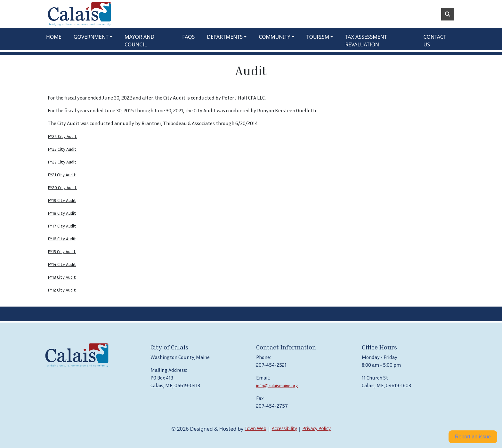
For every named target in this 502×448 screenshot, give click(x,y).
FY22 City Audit (62, 162)
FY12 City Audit (62, 290)
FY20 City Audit (62, 187)
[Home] (79, 14)
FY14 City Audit (62, 264)
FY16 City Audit (62, 239)
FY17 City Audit (62, 226)
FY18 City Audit (62, 213)
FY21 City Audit (62, 175)
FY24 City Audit (62, 136)
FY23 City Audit (62, 149)
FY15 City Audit (62, 251)
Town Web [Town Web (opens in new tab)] (255, 428)
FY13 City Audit (62, 277)
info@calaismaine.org (277, 385)
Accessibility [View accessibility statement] (284, 428)
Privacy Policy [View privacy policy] (316, 428)
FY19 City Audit (62, 200)
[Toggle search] (448, 14)
